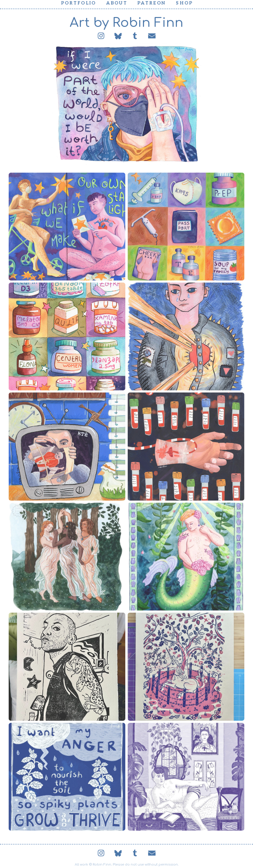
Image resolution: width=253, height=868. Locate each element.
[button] (101, 36)
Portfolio (79, 3)
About (117, 3)
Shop (184, 3)
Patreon (152, 3)
